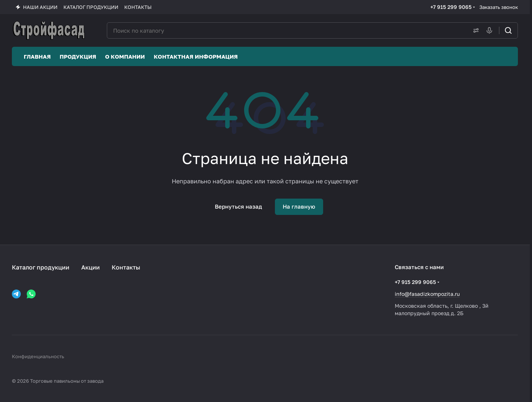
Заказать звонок (499, 7)
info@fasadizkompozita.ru (427, 294)
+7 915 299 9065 (451, 7)
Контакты (126, 267)
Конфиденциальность (38, 356)
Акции (91, 267)
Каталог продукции (41, 267)
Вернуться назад (238, 206)
